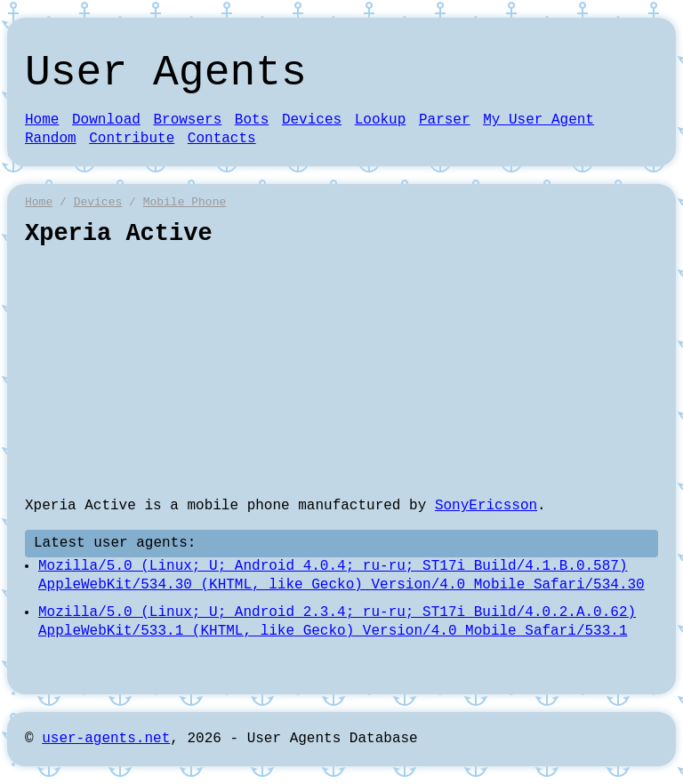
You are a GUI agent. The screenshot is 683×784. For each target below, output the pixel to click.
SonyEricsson (486, 506)
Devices (312, 120)
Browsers (187, 120)
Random (51, 139)
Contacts (222, 139)
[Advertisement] (341, 372)
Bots (252, 120)
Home (42, 120)
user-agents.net (106, 739)
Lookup (381, 120)
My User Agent (538, 120)
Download (106, 120)
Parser (445, 120)
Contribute (132, 139)
